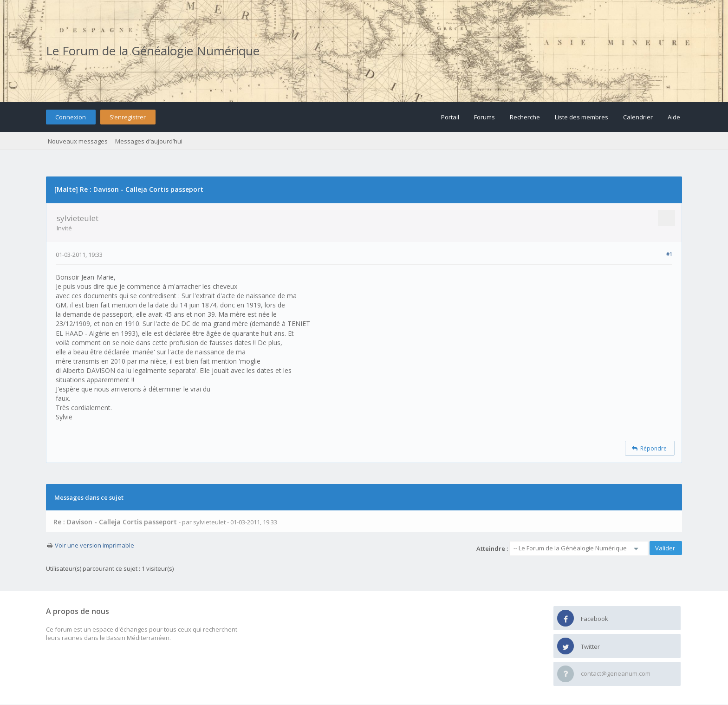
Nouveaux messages (78, 141)
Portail (450, 117)
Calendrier (638, 117)
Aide (674, 117)
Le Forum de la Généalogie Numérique (153, 51)
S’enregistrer (128, 117)
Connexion (71, 117)
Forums (484, 117)
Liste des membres (582, 117)
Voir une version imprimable (94, 545)
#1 (669, 254)
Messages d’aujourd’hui (149, 141)
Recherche (525, 117)
